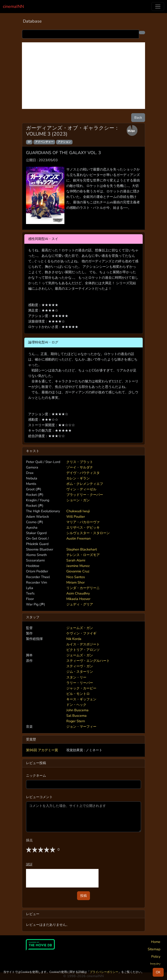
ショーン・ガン (78, 500)
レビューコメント (39, 797)
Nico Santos (76, 577)
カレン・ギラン (78, 478)
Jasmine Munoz (78, 566)
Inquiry (155, 964)
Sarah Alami (76, 560)
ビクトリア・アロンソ (83, 650)
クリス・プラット (80, 462)
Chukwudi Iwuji (78, 511)
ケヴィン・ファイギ (81, 633)
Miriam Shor (76, 582)
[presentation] (62, 878)
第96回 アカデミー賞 (42, 750)
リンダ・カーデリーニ (83, 588)
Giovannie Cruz (78, 571)
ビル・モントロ (78, 694)
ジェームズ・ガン (80, 628)
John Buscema (77, 710)
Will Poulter (76, 517)
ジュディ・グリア (80, 604)
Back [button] (138, 117)
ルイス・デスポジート (83, 644)
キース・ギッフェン (81, 699)
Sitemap (154, 949)
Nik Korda (74, 639)
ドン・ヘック (76, 705)
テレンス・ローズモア (83, 555)
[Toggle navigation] (158, 7)
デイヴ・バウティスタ (83, 473)
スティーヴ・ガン (80, 666)
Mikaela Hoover (78, 599)
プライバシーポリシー (104, 972)
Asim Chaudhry (78, 593)
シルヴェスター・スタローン (88, 533)
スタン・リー (76, 677)
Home (156, 942)
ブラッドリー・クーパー (85, 495)
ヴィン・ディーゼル (81, 489)
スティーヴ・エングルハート (88, 661)
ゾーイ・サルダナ (80, 467)
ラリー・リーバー (80, 683)
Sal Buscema (76, 716)
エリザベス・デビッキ (83, 527)
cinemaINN (13, 6)
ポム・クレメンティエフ (85, 484)
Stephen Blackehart (82, 549)
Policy (156, 956)
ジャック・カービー (81, 688)
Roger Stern (76, 721)
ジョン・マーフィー (81, 726)
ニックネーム (36, 775)
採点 (29, 840)
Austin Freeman (78, 538)
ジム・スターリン (80, 672)
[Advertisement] (83, 76)
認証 (29, 864)
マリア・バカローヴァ (83, 522)
